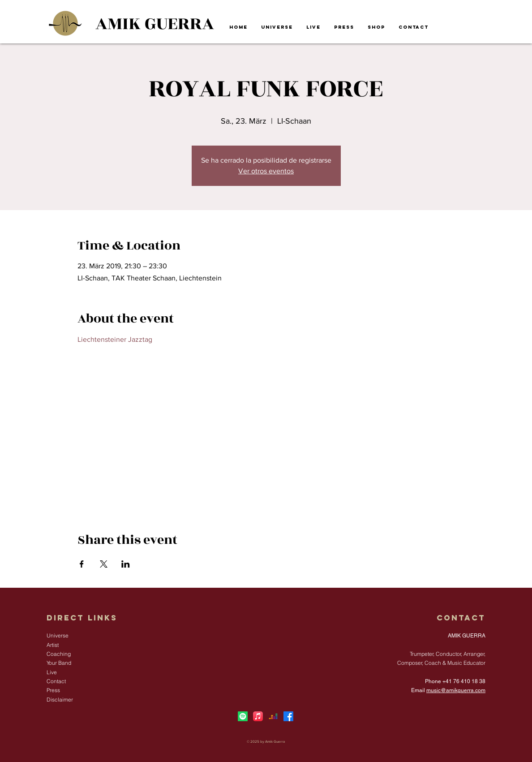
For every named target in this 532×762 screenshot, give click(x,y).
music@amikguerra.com (456, 690)
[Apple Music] (258, 716)
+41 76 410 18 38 (464, 681)
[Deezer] (273, 716)
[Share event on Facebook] (82, 564)
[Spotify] (243, 716)
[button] (277, 27)
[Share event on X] (104, 564)
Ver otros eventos (266, 171)
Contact (461, 618)
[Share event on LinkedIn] (126, 564)
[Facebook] (288, 716)
